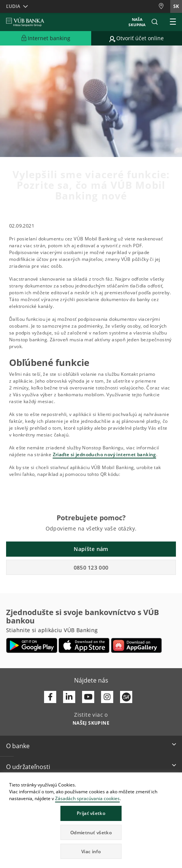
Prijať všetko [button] (91, 813)
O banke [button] (18, 746)
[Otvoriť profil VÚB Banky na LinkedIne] (69, 697)
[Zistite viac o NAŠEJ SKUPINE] (91, 722)
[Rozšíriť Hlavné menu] (173, 22)
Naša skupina (137, 22)
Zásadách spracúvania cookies (87, 798)
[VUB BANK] (25, 22)
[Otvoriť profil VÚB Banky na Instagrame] (107, 697)
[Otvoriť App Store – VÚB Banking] (84, 645)
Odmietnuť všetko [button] (91, 833)
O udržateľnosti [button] (28, 767)
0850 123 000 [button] (91, 567)
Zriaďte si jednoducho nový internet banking (104, 454)
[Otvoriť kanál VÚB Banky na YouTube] (88, 697)
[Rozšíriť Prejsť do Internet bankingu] (46, 38)
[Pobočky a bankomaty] (164, 6)
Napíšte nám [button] (91, 549)
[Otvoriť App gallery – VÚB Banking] (136, 645)
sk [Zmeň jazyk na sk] (176, 6)
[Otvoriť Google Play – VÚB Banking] (32, 645)
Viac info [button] (91, 852)
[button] (155, 22)
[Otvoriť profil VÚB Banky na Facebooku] (50, 697)
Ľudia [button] (13, 6)
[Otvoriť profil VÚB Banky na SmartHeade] (126, 697)
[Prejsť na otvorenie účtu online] (137, 38)
